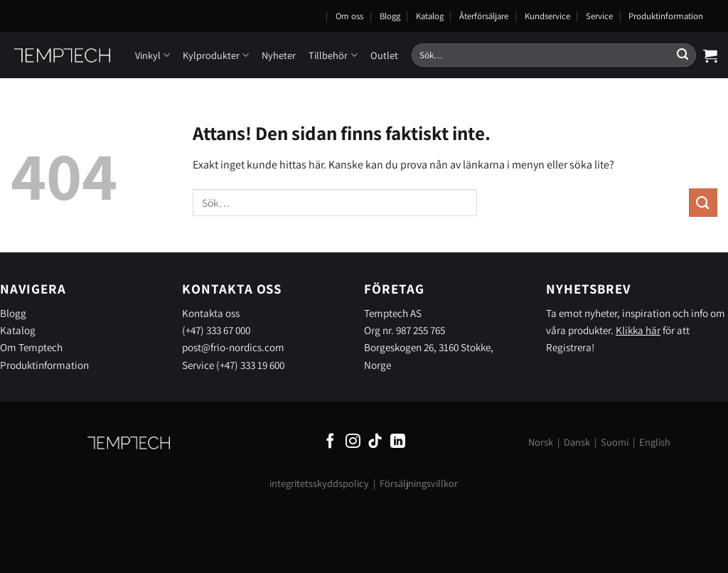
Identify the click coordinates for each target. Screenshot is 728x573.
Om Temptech (31, 347)
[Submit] (682, 55)
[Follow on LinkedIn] (398, 442)
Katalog (430, 16)
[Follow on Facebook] (330, 442)
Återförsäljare (484, 16)
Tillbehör (333, 55)
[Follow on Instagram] (353, 442)
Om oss (349, 16)
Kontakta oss (211, 313)
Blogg (390, 16)
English (655, 442)
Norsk (541, 442)
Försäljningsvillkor (419, 483)
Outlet (384, 55)
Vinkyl (152, 55)
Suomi (615, 442)
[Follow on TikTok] (375, 442)
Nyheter (279, 55)
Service (599, 16)
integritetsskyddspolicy (319, 483)
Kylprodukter (216, 55)
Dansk (577, 442)
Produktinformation (666, 16)
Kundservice (547, 16)
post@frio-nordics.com (233, 347)
